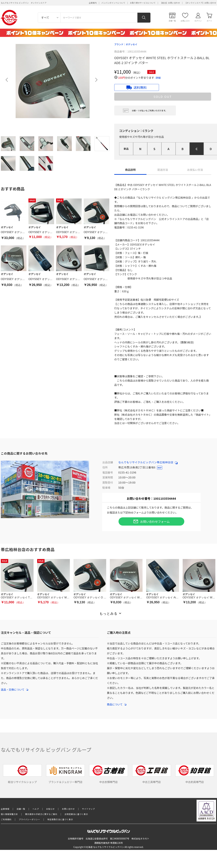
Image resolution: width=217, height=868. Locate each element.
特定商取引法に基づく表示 (60, 819)
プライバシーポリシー (29, 819)
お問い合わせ (68, 809)
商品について (117, 703)
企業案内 (93, 3)
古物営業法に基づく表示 (76, 814)
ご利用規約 (6, 819)
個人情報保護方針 (9, 814)
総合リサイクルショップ (22, 774)
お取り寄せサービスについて (143, 3)
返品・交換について (14, 688)
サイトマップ (88, 809)
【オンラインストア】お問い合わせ (200, 3)
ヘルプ (36, 809)
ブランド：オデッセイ (126, 44)
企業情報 (5, 809)
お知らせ (50, 809)
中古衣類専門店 (108, 774)
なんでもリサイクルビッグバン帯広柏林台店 (148, 462)
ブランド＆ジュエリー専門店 (65, 774)
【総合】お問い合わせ (170, 3)
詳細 (158, 78)
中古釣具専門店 (195, 774)
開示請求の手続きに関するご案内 (41, 814)
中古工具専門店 (152, 774)
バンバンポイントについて (113, 3)
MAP (160, 468)
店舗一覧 (21, 809)
